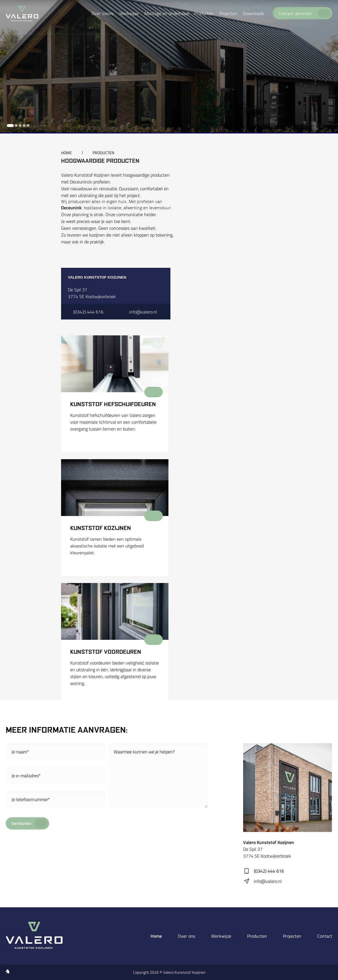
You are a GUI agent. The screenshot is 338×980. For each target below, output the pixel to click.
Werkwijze (221, 936)
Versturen (21, 823)
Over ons (186, 936)
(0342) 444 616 (269, 871)
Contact (325, 936)
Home (156, 936)
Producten (257, 936)
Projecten (292, 936)
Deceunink (71, 208)
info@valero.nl (268, 881)
